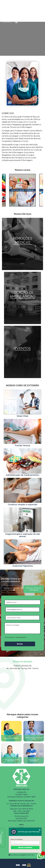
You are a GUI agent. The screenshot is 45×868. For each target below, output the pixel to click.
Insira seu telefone (17, 839)
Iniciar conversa (25, 848)
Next (43, 190)
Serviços (33, 16)
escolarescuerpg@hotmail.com (21, 855)
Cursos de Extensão (13, 16)
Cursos (32, 10)
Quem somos (18, 10)
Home (5, 10)
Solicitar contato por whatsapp (34, 589)
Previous (2, 190)
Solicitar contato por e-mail (11, 589)
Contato (7, 22)
